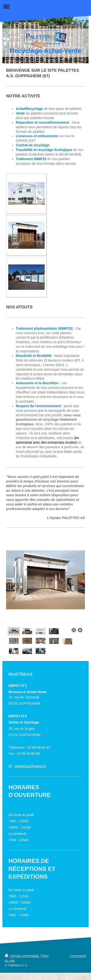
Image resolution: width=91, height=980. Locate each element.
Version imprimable (22, 956)
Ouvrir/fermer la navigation (45, 6)
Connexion (78, 956)
